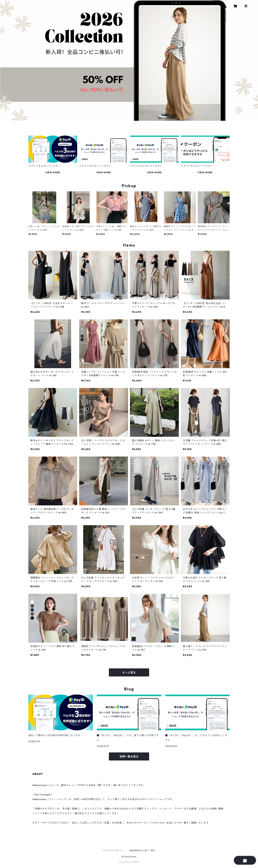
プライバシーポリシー (113, 850)
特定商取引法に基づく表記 (142, 850)
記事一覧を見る (129, 756)
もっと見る (129, 672)
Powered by (129, 862)
